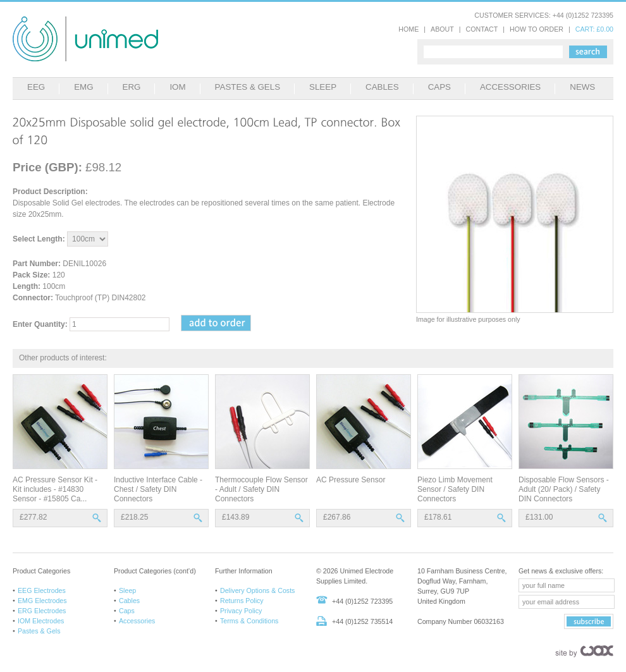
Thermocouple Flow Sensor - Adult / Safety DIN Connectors (261, 489)
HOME (408, 29)
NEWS (582, 87)
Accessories (137, 621)
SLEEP (323, 87)
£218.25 (134, 517)
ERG (132, 87)
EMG (83, 87)
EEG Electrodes (42, 590)
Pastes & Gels (39, 631)
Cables (129, 601)
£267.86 (337, 517)
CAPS (439, 87)
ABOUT (442, 29)
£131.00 (539, 517)
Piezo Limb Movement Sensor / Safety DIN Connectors (455, 489)
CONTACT (482, 29)
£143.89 (236, 517)
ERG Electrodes (42, 611)
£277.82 (33, 517)
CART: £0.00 (594, 29)
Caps (127, 611)
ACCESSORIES (510, 87)
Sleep (127, 590)
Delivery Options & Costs (257, 590)
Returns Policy (242, 601)
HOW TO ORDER (537, 29)
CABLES (382, 87)
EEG (36, 87)
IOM (177, 87)
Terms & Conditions (249, 621)
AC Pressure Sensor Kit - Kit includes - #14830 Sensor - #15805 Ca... (55, 489)
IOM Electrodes (41, 621)
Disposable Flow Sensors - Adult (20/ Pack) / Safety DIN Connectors (564, 489)
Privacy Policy (241, 611)
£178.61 (438, 517)
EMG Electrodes (42, 601)
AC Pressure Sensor (351, 480)
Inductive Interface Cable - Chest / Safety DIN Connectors (158, 489)
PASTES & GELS (248, 87)
